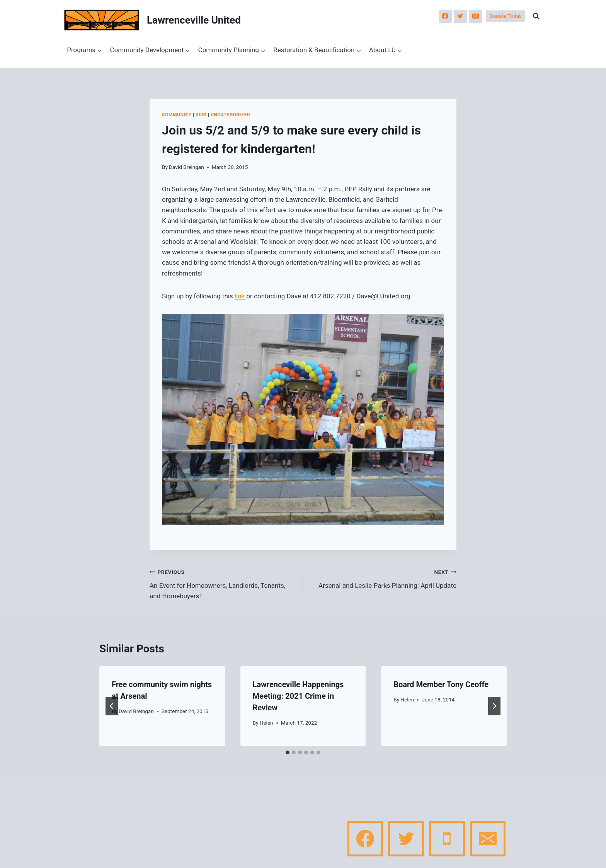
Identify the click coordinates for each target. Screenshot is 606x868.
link (240, 296)
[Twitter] (460, 16)
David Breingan (186, 167)
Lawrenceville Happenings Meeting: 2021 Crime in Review (298, 696)
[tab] (288, 752)
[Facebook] (445, 16)
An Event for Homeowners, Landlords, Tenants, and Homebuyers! (223, 583)
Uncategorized (230, 115)
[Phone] (447, 839)
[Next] (494, 706)
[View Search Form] (536, 16)
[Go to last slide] (112, 706)
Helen (266, 723)
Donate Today (506, 16)
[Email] (475, 16)
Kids (201, 115)
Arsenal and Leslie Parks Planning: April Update (383, 578)
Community (177, 115)
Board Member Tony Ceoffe (441, 684)
